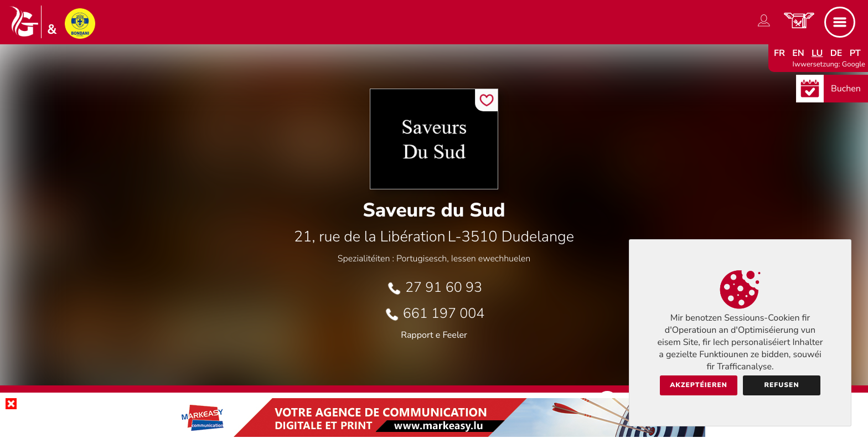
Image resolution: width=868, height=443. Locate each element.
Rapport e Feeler (434, 335)
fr (779, 53)
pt (855, 53)
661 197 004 (444, 313)
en (798, 53)
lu (817, 53)
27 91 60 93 (444, 287)
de (836, 53)
